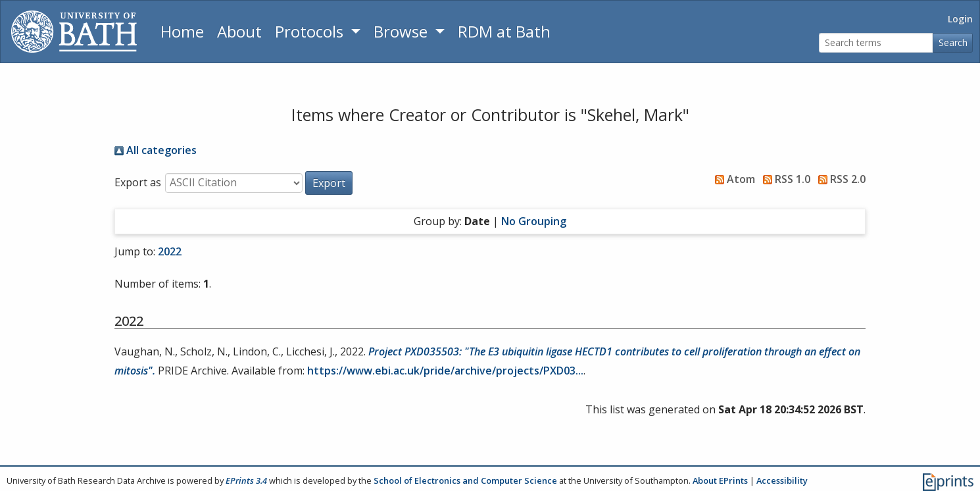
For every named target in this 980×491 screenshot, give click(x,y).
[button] (329, 183)
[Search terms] (876, 43)
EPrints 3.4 (246, 480)
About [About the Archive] (239, 31)
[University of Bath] (74, 32)
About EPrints (720, 480)
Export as (138, 182)
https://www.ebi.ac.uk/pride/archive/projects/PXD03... (445, 371)
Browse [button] (403, 31)
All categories (156, 150)
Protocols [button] (311, 31)
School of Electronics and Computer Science (465, 480)
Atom (732, 179)
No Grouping (534, 221)
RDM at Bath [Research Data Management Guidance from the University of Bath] (504, 31)
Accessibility (782, 480)
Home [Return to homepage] (182, 31)
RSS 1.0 (784, 179)
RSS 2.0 (839, 179)
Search (953, 42)
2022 (170, 251)
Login (960, 19)
